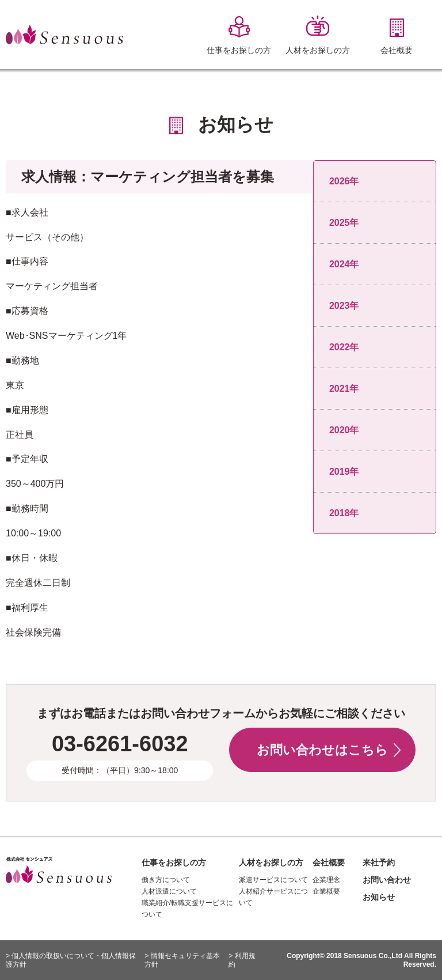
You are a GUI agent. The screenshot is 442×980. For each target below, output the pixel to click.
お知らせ (379, 897)
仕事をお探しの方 (174, 862)
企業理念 (326, 880)
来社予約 (379, 862)
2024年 (344, 264)
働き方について (166, 880)
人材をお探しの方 (271, 862)
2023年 (344, 306)
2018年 (344, 513)
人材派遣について (169, 891)
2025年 (344, 223)
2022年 (344, 347)
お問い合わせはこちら (322, 750)
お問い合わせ (387, 880)
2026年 (344, 181)
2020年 (344, 430)
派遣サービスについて (273, 880)
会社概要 (329, 862)
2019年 (344, 472)
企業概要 (326, 891)
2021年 (344, 389)
